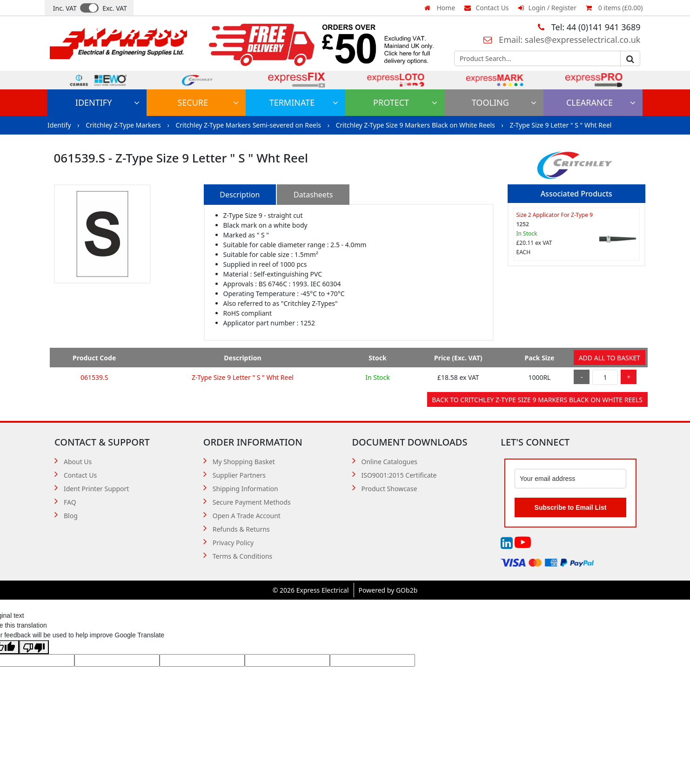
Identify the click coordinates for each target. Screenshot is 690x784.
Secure (208, 102)
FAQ (70, 502)
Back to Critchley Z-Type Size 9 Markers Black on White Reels (537, 400)
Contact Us (486, 8)
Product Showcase (389, 489)
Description (240, 195)
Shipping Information (245, 489)
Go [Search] (630, 59)
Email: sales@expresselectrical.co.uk (562, 40)
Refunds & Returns (241, 529)
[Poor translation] (34, 647)
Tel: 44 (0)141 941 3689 (589, 27)
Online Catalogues (390, 462)
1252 (523, 224)
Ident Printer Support (96, 489)
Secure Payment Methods (252, 502)
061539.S (94, 377)
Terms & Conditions (243, 556)
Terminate (304, 102)
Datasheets (313, 195)
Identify (107, 102)
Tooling (504, 102)
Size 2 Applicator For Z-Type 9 (555, 215)
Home (440, 8)
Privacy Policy (233, 543)
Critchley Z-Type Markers (124, 125)
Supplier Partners (239, 475)
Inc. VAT (65, 8)
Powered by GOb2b (388, 590)
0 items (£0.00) (614, 8)
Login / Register (547, 8)
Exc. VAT (115, 8)
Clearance (601, 102)
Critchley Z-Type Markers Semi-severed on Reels (249, 125)
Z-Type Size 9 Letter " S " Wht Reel (560, 125)
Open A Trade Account (247, 516)
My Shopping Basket (244, 462)
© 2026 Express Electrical (311, 590)
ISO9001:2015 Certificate (399, 475)
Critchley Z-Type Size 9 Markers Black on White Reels (416, 125)
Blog (71, 516)
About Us (78, 462)
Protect (405, 102)
